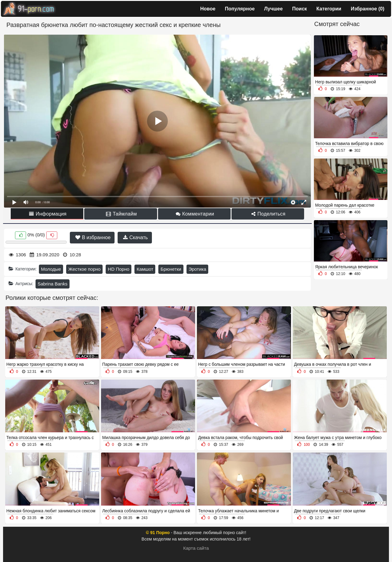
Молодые (51, 269)
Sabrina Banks (53, 284)
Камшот (145, 269)
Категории (329, 9)
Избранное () (367, 9)
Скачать (135, 237)
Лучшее (274, 9)
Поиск (300, 9)
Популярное (240, 9)
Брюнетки (171, 269)
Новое (208, 9)
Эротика (198, 269)
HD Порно (119, 269)
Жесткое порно (84, 269)
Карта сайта (196, 548)
